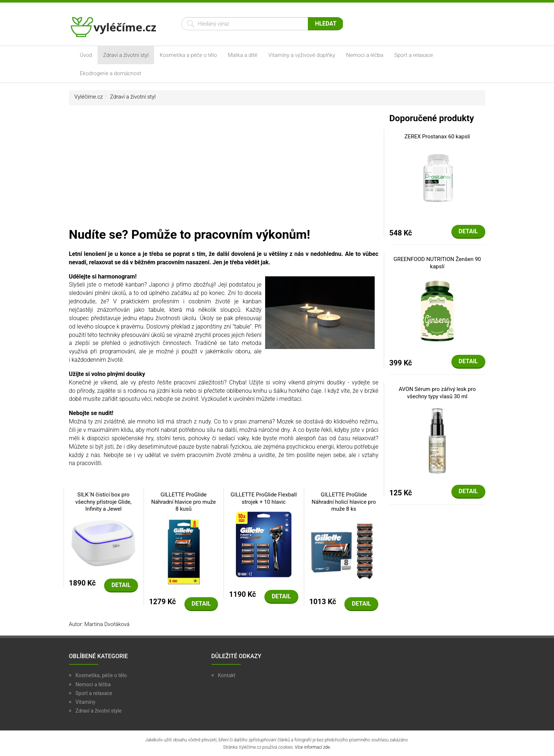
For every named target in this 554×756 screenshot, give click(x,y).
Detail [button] (121, 585)
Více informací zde (312, 747)
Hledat (326, 24)
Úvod (86, 55)
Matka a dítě (243, 55)
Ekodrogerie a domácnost (111, 73)
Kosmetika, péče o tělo (101, 675)
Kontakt (227, 675)
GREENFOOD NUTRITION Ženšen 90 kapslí (437, 263)
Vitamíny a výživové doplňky (302, 55)
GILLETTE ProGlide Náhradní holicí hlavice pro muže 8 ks (344, 502)
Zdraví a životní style (99, 711)
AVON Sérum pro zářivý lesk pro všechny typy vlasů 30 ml (437, 393)
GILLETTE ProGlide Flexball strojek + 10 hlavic (263, 498)
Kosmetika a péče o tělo (188, 55)
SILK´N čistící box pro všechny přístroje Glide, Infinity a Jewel (103, 502)
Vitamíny (86, 702)
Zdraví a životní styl (126, 55)
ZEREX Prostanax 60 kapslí (437, 137)
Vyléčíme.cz (89, 97)
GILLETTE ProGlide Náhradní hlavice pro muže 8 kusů (184, 502)
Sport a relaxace (414, 55)
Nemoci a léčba (365, 55)
